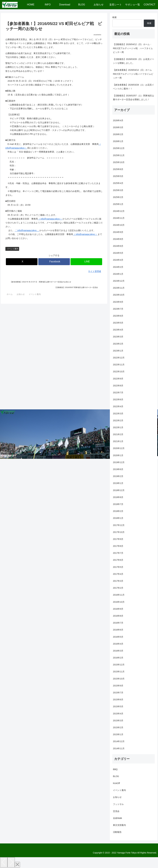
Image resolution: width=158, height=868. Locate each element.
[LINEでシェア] (86, 262)
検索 (114, 17)
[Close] (17, 865)
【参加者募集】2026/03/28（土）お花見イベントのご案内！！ (133, 87)
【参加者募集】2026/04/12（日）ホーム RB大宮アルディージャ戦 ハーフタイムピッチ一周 (133, 74)
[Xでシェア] (22, 262)
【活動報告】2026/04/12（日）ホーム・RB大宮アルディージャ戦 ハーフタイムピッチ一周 (133, 48)
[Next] (11, 862)
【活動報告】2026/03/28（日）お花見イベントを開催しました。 (133, 61)
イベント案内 (13, 249)
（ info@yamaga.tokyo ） (50, 219)
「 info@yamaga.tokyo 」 (27, 230)
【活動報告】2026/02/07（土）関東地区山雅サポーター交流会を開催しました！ (133, 98)
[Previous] (4, 862)
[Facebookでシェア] (54, 262)
